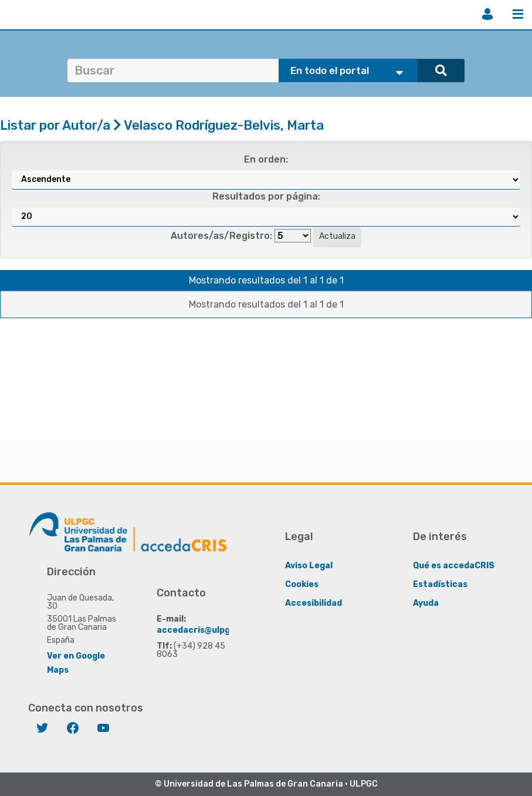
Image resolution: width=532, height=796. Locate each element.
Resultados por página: (266, 196)
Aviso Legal (309, 566)
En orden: (266, 159)
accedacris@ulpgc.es (202, 630)
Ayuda (426, 603)
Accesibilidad (314, 603)
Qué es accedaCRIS (454, 566)
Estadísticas (440, 584)
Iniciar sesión (487, 14)
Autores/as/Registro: (221, 236)
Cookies (302, 584)
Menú (518, 14)
